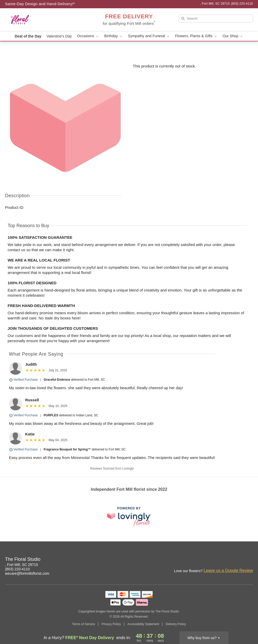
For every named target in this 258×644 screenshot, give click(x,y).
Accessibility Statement (143, 624)
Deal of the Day (28, 36)
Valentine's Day (59, 36)
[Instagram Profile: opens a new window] (227, 560)
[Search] (216, 18)
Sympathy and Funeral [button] (149, 36)
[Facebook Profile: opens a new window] (238, 560)
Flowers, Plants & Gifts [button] (196, 36)
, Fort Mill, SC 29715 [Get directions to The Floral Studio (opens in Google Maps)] (22, 565)
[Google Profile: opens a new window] (249, 560)
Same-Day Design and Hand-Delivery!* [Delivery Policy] (40, 4)
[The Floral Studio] (42, 20)
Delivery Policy (176, 624)
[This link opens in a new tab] (129, 517)
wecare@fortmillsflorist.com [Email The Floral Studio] (27, 573)
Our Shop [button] (233, 36)
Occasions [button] (88, 36)
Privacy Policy (111, 624)
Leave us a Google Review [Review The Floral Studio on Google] (228, 570)
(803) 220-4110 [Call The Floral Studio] (18, 569)
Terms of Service (84, 624)
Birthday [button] (114, 36)
